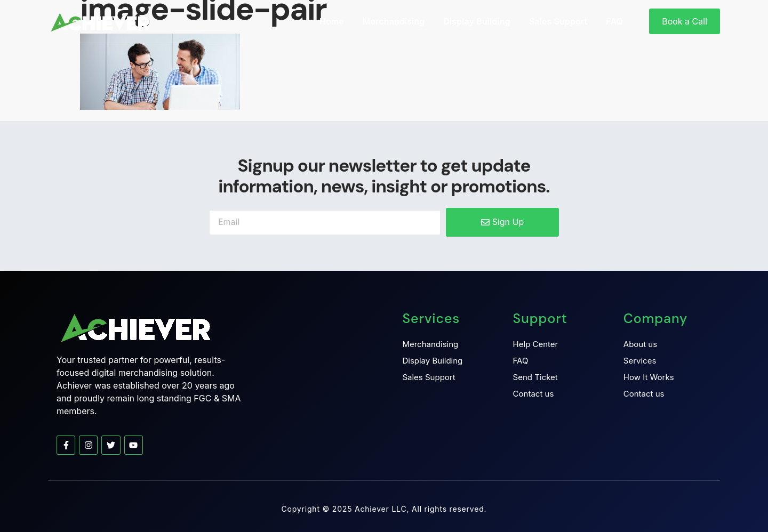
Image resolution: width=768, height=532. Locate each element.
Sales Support (558, 21)
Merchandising (394, 21)
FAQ (614, 21)
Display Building (477, 21)
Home (332, 21)
